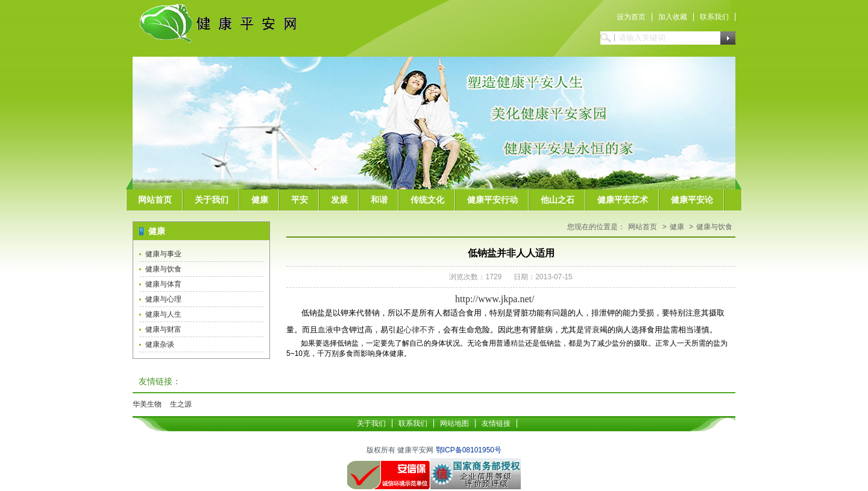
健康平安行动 (492, 200)
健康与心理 (163, 299)
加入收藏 (673, 17)
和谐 (379, 200)
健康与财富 (163, 329)
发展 (339, 200)
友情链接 (496, 423)
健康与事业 (163, 254)
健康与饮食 (163, 269)
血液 (325, 330)
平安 (300, 200)
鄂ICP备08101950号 (469, 450)
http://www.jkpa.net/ (495, 299)
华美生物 (147, 404)
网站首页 (155, 200)
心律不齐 (420, 330)
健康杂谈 (160, 344)
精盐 (518, 343)
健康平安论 (692, 200)
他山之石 (558, 200)
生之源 (181, 404)
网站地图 (454, 423)
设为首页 (631, 17)
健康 (260, 200)
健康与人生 (163, 314)
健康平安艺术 (623, 200)
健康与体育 (163, 284)
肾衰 (592, 330)
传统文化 (427, 200)
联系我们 (714, 17)
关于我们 (212, 200)
